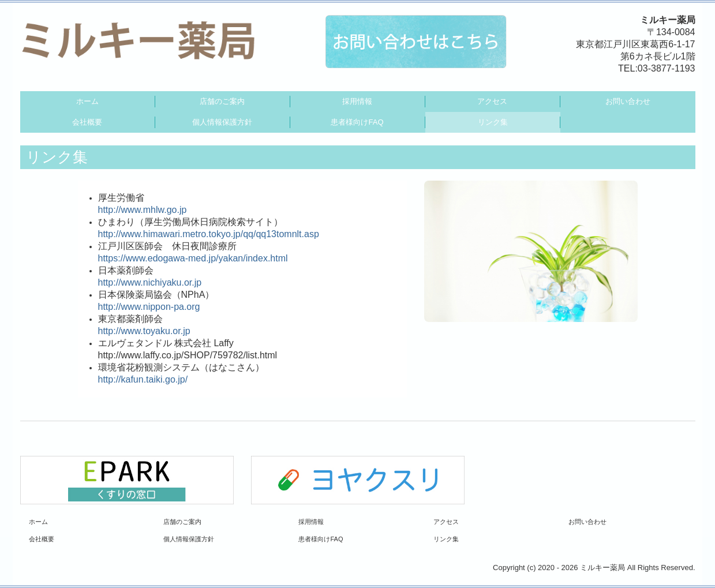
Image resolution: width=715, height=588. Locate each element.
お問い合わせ (628, 101)
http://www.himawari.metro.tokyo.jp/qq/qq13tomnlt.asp (209, 234)
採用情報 (357, 101)
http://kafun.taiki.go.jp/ (143, 379)
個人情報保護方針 (222, 122)
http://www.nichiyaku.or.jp (150, 282)
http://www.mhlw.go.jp (143, 210)
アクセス (492, 101)
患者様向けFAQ (357, 122)
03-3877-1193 (667, 68)
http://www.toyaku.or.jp (144, 331)
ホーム (87, 101)
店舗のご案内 (222, 101)
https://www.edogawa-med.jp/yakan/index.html (193, 258)
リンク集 (493, 122)
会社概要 (87, 122)
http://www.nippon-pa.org (149, 307)
